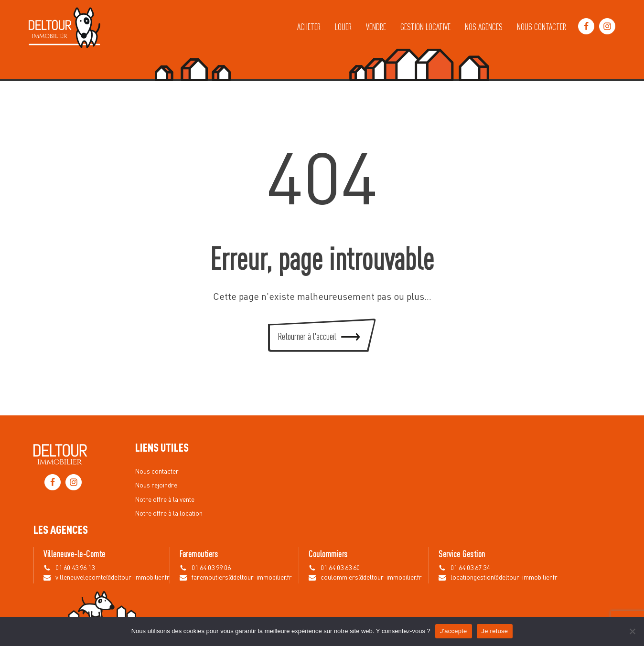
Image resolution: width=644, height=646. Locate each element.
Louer (343, 26)
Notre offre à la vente (165, 500)
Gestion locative (425, 26)
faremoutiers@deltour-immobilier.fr (242, 578)
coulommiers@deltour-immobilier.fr (371, 578)
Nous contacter (542, 26)
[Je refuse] (632, 631)
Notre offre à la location (169, 514)
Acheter (309, 26)
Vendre (376, 26)
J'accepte (454, 631)
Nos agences (484, 26)
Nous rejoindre (156, 486)
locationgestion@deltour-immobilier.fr (504, 578)
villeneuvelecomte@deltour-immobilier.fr (113, 578)
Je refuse (495, 631)
